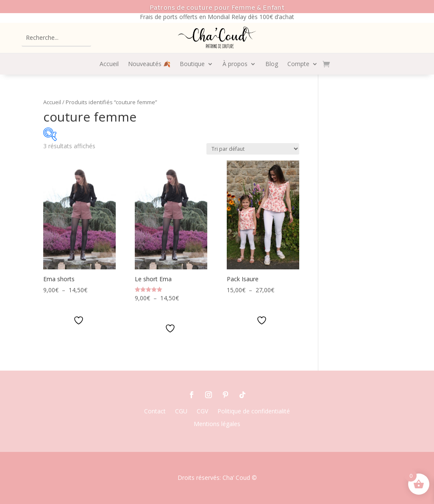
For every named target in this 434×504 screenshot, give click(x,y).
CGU (181, 412)
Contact (155, 412)
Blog (272, 64)
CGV (202, 412)
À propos (235, 64)
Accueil (109, 64)
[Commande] (253, 149)
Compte (298, 64)
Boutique (192, 64)
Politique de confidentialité (254, 412)
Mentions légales (217, 424)
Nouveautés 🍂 (149, 64)
